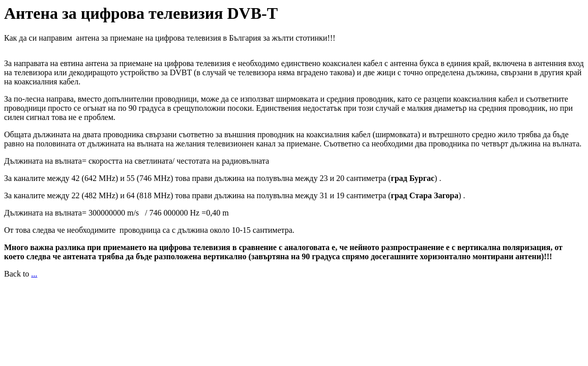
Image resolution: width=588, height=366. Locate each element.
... (34, 274)
